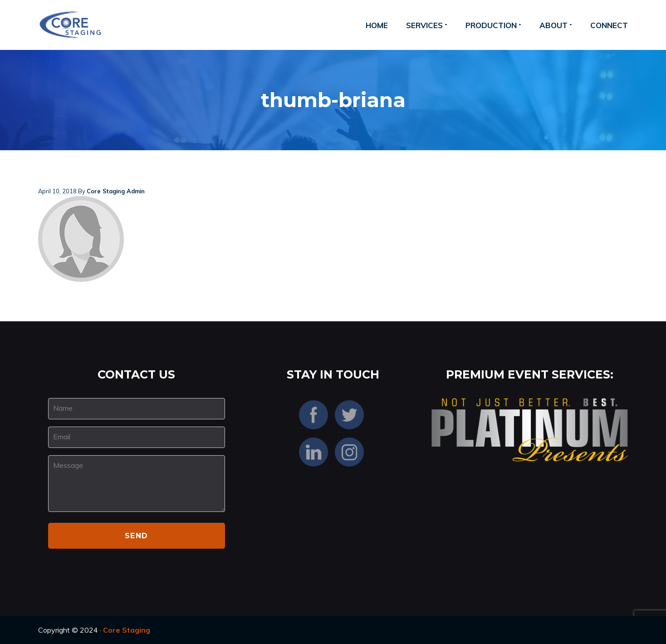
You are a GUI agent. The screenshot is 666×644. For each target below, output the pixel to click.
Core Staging (127, 630)
